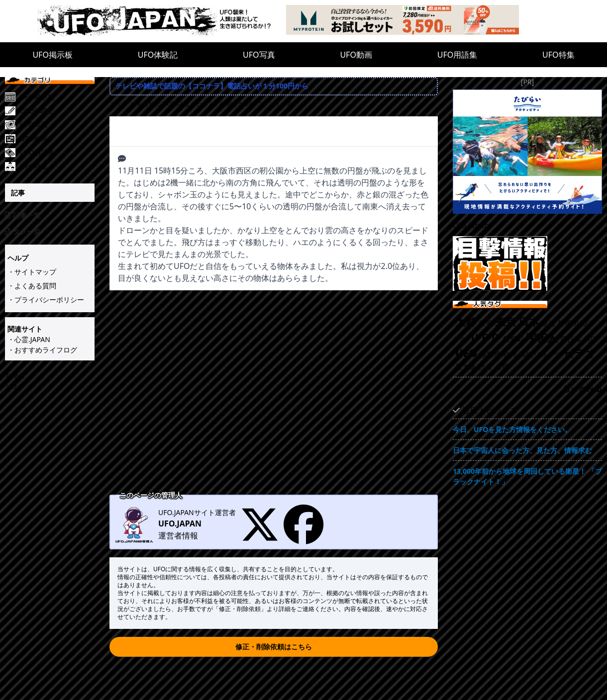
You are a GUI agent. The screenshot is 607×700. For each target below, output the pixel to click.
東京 (506, 322)
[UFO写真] (57, 125)
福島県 (490, 354)
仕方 (486, 367)
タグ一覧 (23, 231)
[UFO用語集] (57, 153)
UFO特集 (558, 55)
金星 (502, 367)
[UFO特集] (57, 167)
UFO (466, 353)
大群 (466, 322)
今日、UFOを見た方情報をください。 (512, 429)
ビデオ (580, 353)
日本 (529, 322)
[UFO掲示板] (57, 97)
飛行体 (571, 339)
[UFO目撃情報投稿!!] (527, 263)
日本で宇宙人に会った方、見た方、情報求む (522, 450)
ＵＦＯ (485, 338)
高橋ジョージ (540, 354)
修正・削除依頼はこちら (274, 647)
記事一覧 (23, 215)
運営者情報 (178, 535)
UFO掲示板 (52, 55)
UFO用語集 (457, 55)
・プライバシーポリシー (46, 300)
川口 (591, 339)
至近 (549, 323)
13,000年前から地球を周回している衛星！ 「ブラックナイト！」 (527, 476)
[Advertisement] (93, 394)
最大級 (466, 367)
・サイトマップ (32, 272)
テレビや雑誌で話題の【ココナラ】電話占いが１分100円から (212, 86)
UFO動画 (356, 55)
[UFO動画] (57, 139)
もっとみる (582, 388)
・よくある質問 (32, 286)
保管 (486, 323)
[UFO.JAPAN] (162, 21)
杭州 (510, 354)
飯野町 (513, 339)
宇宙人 (542, 338)
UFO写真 (259, 55)
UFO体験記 (158, 55)
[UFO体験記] (57, 111)
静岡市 (569, 323)
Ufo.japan (471, 225)
